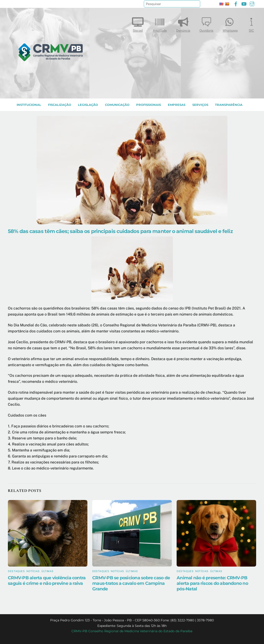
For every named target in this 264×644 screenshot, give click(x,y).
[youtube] (244, 3)
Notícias (33, 571)
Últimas (48, 571)
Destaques (16, 571)
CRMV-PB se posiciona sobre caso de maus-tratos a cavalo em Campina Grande (131, 583)
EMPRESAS (177, 105)
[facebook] (236, 3)
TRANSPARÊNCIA (229, 105)
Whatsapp (230, 24)
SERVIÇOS (200, 105)
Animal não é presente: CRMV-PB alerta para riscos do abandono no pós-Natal (212, 583)
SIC (252, 24)
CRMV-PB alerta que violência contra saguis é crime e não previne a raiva (47, 580)
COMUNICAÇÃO (117, 105)
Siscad (138, 24)
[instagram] (252, 3)
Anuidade (160, 24)
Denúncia (183, 24)
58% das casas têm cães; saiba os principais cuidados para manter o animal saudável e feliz (120, 231)
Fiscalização (60, 105)
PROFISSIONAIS (149, 105)
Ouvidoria (206, 24)
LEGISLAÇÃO (88, 105)
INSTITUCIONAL (29, 105)
